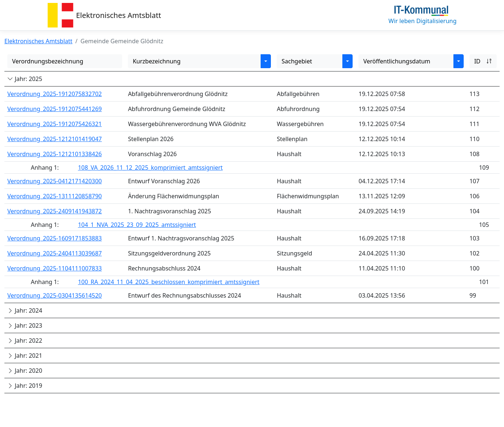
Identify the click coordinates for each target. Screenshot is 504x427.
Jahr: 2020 (25, 371)
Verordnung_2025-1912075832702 (55, 94)
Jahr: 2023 (25, 325)
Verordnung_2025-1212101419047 (55, 139)
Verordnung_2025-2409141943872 (55, 211)
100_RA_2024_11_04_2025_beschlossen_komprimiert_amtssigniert (169, 282)
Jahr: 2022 (25, 341)
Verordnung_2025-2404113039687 (55, 253)
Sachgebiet (297, 61)
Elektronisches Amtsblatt (119, 15)
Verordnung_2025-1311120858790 (55, 196)
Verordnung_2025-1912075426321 (55, 124)
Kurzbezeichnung (157, 61)
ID (483, 61)
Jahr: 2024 (25, 310)
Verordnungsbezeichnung (48, 61)
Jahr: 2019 (25, 386)
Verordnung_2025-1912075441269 (55, 109)
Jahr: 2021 (25, 356)
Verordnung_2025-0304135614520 (55, 295)
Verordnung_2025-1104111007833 (55, 268)
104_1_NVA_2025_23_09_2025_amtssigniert (137, 225)
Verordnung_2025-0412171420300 (55, 181)
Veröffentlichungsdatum (397, 61)
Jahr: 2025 (25, 79)
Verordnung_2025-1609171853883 (55, 238)
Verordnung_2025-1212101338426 (55, 154)
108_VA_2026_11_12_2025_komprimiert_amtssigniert (150, 168)
